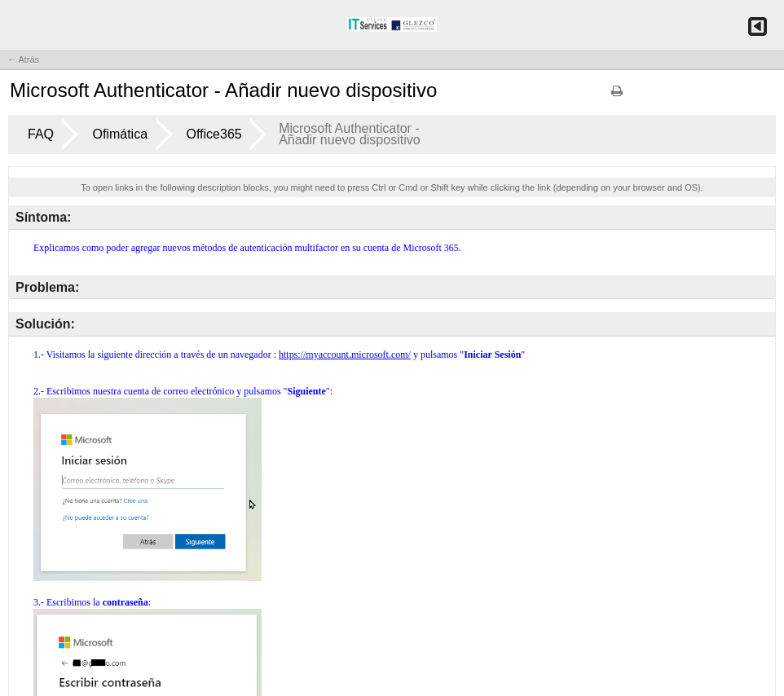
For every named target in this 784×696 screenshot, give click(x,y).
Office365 (214, 134)
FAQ (41, 134)
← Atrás (23, 59)
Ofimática (120, 134)
